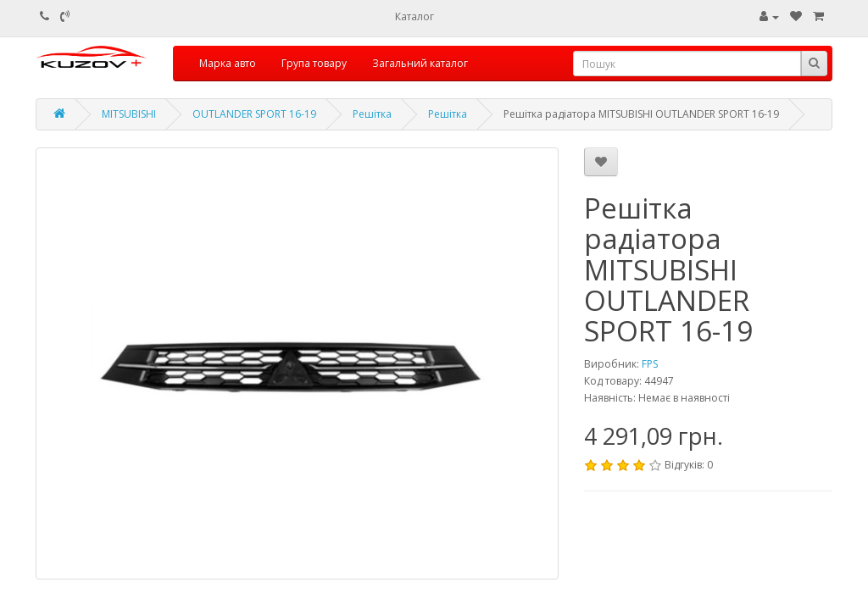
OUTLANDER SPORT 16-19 (254, 114)
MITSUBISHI (129, 114)
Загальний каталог (420, 63)
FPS (650, 364)
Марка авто (228, 63)
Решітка (372, 114)
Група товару (314, 63)
